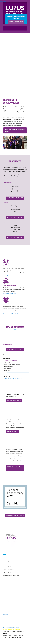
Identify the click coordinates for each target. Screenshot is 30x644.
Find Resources (7, 585)
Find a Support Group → (9, 275)
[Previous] (4, 354)
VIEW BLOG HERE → (13, 432)
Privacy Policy (6, 628)
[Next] (4, 357)
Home (4, 581)
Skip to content (5, 1)
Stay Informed (6, 590)
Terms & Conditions (15, 628)
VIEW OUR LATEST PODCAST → (15, 468)
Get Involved (6, 588)
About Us (5, 593)
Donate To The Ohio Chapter (16, 22)
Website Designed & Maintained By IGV (12, 630)
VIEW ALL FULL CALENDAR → (15, 349)
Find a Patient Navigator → (9, 294)
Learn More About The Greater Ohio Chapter (15, 130)
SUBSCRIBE (6, 614)
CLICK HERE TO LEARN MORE (15, 198)
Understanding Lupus (8, 583)
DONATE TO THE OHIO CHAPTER (15, 516)
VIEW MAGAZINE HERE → (14, 400)
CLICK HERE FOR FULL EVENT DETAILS (13, 379)
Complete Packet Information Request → (13, 314)
